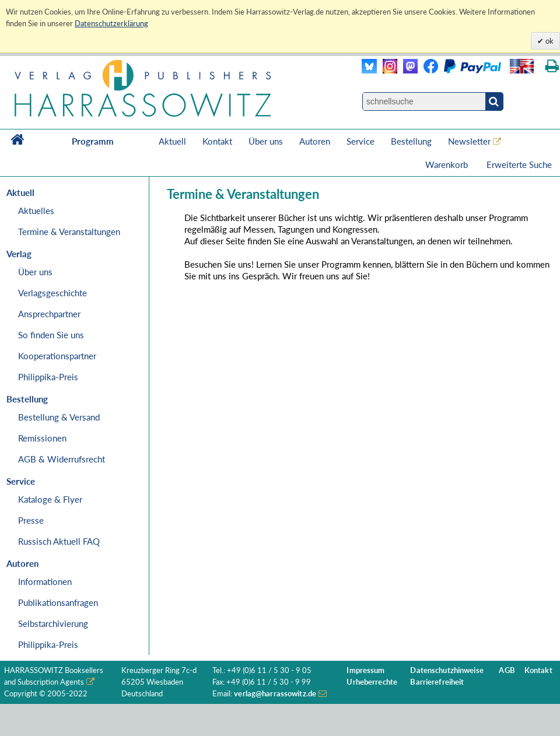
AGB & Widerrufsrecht (62, 459)
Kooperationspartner (57, 356)
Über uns (266, 141)
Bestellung (411, 141)
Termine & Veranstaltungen (69, 232)
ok (549, 41)
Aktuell (172, 141)
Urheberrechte (372, 682)
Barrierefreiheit (437, 682)
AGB (507, 670)
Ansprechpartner (49, 314)
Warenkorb (448, 164)
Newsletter (469, 141)
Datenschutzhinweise (447, 670)
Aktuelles (36, 211)
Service (360, 141)
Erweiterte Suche (519, 164)
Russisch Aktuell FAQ (59, 541)
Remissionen (42, 438)
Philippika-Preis (48, 377)
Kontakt (217, 141)
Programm (93, 141)
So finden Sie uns (51, 335)
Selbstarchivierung (53, 623)
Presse (31, 520)
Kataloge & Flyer (50, 499)
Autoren (315, 141)
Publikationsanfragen (58, 602)
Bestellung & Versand (59, 417)
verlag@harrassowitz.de (275, 694)
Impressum (365, 670)
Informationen (45, 581)
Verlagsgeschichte (52, 293)
